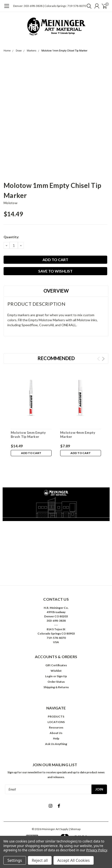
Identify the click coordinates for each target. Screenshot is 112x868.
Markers (32, 51)
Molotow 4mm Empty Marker (78, 435)
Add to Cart (31, 453)
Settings (15, 860)
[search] (88, 6)
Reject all (40, 860)
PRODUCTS (56, 716)
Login (49, 676)
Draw (19, 51)
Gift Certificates (56, 665)
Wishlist (56, 671)
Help (56, 738)
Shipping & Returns (56, 687)
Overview (56, 291)
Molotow (11, 203)
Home (7, 51)
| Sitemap (75, 829)
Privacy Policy (97, 850)
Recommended (56, 358)
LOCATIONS (56, 722)
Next (103, 359)
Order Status (56, 682)
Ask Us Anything (56, 744)
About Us (56, 733)
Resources (56, 727)
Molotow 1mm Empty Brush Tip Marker (28, 435)
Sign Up (62, 676)
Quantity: (11, 237)
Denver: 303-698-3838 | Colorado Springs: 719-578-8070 (50, 6)
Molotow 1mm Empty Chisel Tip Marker (64, 51)
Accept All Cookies (74, 860)
